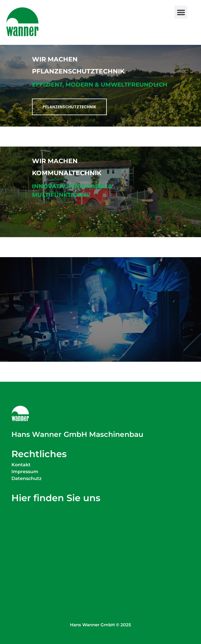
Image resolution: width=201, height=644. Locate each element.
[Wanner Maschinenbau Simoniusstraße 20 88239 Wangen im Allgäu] (100, 543)
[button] (181, 12)
